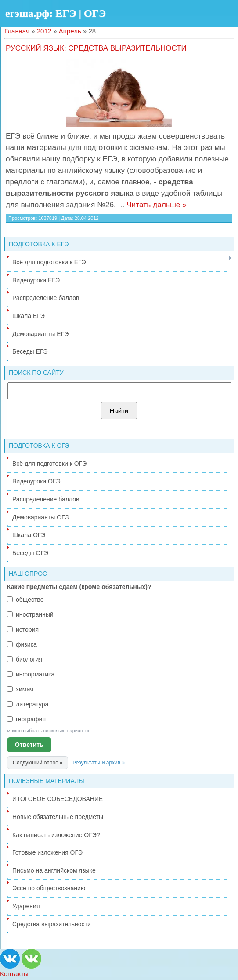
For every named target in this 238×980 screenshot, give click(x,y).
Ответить (29, 745)
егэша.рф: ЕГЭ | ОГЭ (56, 13)
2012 (44, 31)
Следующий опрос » (38, 763)
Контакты (14, 974)
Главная (17, 31)
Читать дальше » (157, 205)
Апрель (70, 31)
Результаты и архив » (99, 763)
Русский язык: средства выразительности (96, 48)
